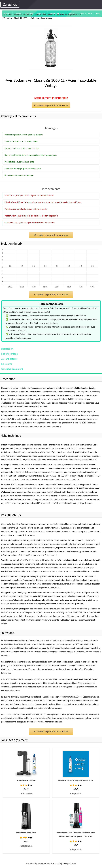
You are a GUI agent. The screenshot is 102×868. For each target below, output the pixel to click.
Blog (98, 14)
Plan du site (56, 863)
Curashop (7, 14)
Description (7, 349)
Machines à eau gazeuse (31, 14)
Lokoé (73, 863)
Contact (46, 863)
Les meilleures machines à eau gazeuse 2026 (62, 14)
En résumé (7, 364)
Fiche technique (9, 354)
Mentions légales (33, 863)
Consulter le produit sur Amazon (51, 105)
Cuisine (16, 14)
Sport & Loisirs (86, 14)
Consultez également (12, 369)
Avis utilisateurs (9, 359)
